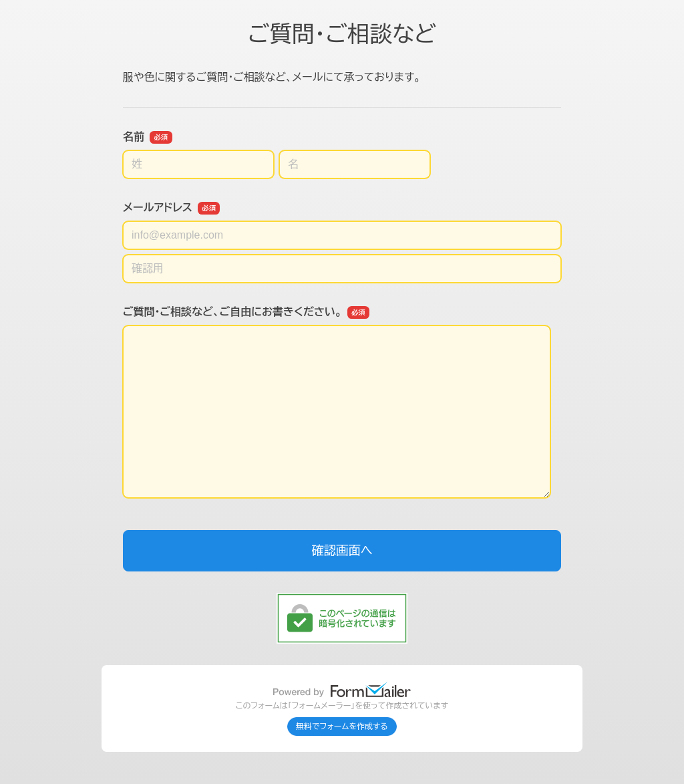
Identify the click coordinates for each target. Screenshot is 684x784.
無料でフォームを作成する (342, 727)
